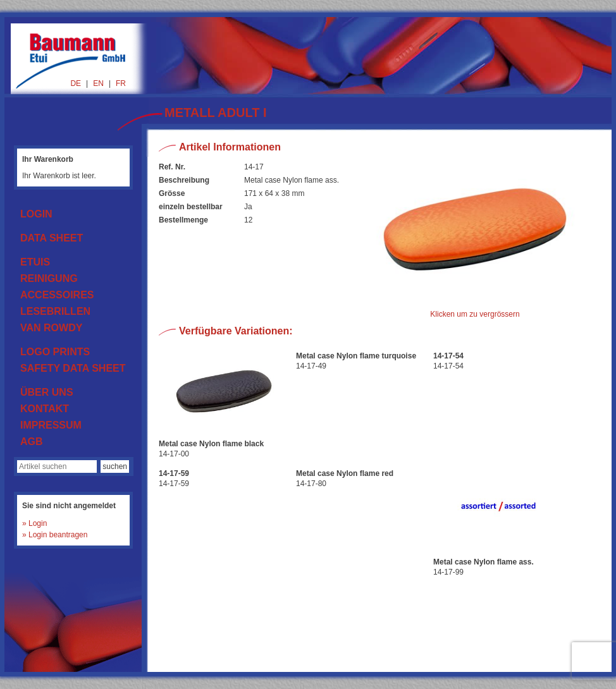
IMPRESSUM (51, 425)
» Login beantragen (55, 535)
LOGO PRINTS (55, 352)
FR (121, 83)
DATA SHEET (52, 238)
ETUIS (35, 262)
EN (98, 83)
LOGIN (36, 214)
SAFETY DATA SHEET (73, 368)
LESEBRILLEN (55, 311)
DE (76, 83)
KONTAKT (45, 409)
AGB (32, 442)
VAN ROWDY (51, 328)
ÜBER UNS (47, 392)
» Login (34, 523)
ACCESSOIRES (57, 295)
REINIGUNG (49, 278)
